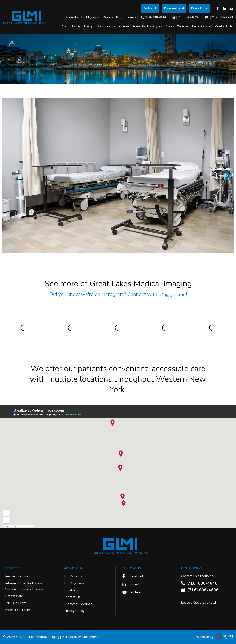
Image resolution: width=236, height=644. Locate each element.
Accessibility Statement (80, 637)
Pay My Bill (150, 8)
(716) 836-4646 (155, 18)
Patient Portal (200, 8)
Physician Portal (174, 8)
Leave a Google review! (198, 603)
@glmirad (175, 294)
